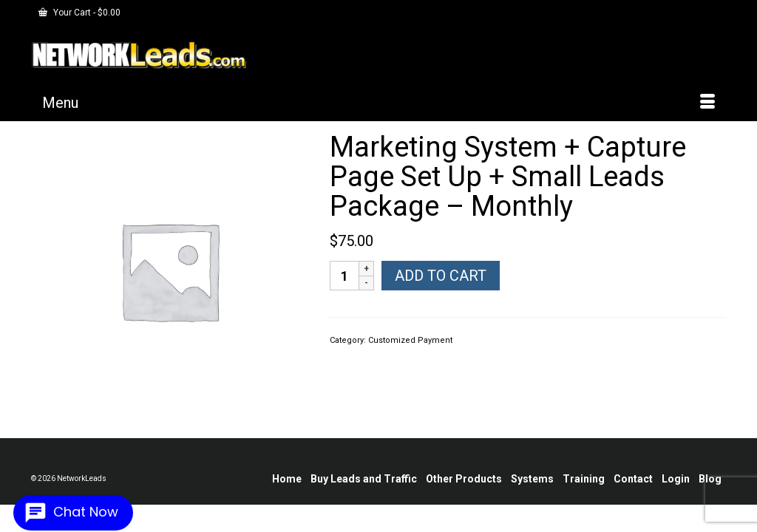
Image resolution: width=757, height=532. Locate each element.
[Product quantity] (344, 287)
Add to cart (441, 287)
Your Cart (79, 13)
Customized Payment (410, 351)
